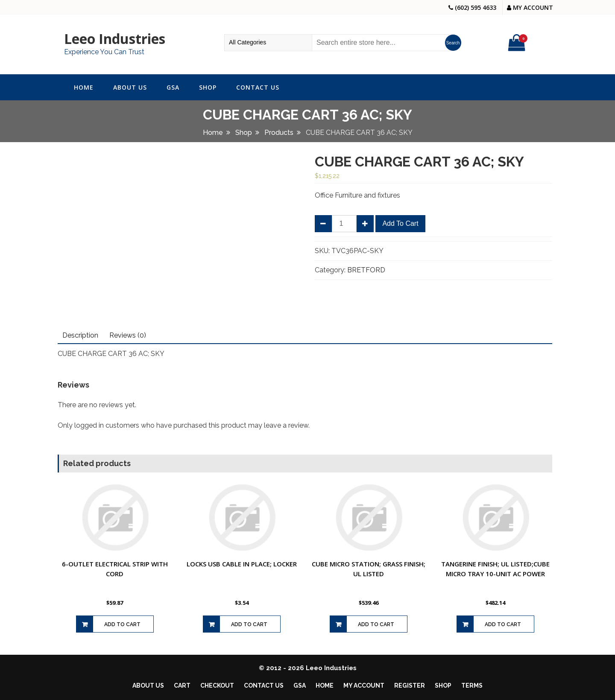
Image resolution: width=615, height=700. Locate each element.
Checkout (217, 685)
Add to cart (400, 223)
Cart (182, 685)
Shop (208, 87)
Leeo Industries (115, 39)
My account (364, 685)
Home (84, 87)
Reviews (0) (128, 335)
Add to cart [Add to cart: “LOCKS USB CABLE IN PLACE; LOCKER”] (249, 624)
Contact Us (258, 87)
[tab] (80, 335)
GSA (173, 87)
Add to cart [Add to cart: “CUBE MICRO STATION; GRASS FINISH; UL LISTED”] (376, 624)
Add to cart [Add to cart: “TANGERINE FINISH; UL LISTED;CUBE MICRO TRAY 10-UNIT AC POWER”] (503, 624)
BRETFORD (366, 270)
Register (410, 685)
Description (80, 335)
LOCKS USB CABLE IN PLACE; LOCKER (242, 564)
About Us (130, 87)
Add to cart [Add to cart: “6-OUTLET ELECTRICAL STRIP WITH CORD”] (122, 624)
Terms (472, 685)
